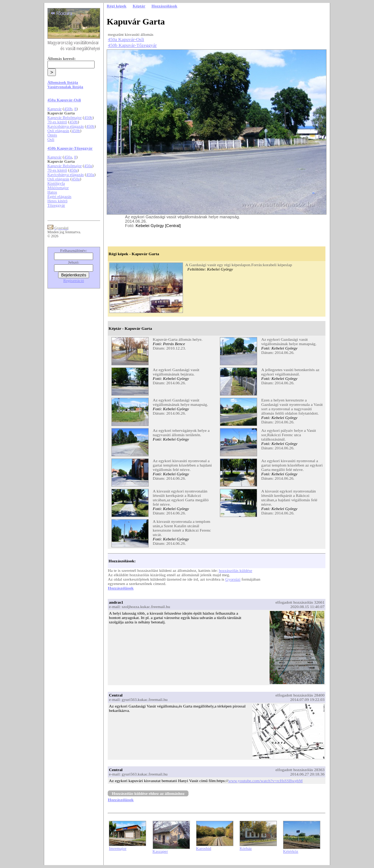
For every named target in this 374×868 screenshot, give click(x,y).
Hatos (52, 192)
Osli (51, 139)
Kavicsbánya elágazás (66, 126)
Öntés (52, 135)
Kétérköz (291, 851)
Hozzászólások (121, 588)
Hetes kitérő (58, 201)
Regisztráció (74, 280)
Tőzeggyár (56, 205)
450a (68, 157)
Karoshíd (204, 848)
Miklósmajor (58, 188)
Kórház (246, 848)
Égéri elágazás (60, 196)
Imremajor (118, 848)
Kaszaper (160, 851)
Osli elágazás (58, 131)
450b (68, 109)
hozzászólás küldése (236, 570)
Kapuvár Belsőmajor (65, 117)
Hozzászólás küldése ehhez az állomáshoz (148, 793)
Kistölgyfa (56, 183)
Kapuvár (55, 109)
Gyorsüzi (233, 579)
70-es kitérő (57, 122)
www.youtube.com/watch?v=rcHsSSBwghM (266, 781)
